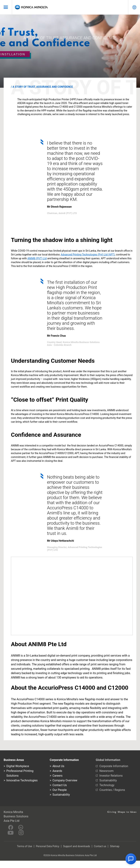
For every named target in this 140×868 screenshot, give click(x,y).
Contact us (100, 846)
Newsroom (106, 771)
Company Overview (65, 780)
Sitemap (115, 846)
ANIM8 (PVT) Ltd (37, 258)
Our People (60, 790)
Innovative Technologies (22, 780)
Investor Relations (111, 776)
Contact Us (60, 785)
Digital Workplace (18, 766)
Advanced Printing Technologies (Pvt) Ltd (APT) (88, 255)
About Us (58, 766)
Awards (57, 771)
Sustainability (61, 795)
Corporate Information (114, 766)
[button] (131, 859)
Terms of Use (25, 846)
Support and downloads (77, 846)
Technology (107, 785)
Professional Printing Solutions (20, 773)
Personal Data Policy (48, 846)
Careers (58, 776)
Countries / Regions (112, 790)
